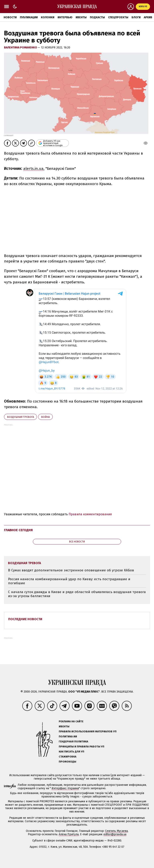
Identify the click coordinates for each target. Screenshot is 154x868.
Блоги (136, 17)
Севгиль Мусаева (116, 831)
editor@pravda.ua (115, 834)
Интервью (65, 17)
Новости (10, 17)
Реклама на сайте (71, 721)
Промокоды (67, 762)
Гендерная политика (73, 741)
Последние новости (25, 619)
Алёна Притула (69, 834)
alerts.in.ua (33, 169)
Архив (148, 17)
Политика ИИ (68, 736)
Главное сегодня (18, 530)
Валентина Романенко (21, 48)
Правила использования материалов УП (88, 731)
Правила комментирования (90, 514)
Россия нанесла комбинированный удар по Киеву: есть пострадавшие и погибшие (69, 581)
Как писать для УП (71, 752)
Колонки (48, 17)
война (45, 417)
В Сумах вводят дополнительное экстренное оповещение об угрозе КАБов (71, 570)
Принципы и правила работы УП (82, 747)
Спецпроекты (118, 17)
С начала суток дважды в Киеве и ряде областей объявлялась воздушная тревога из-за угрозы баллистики (77, 594)
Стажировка (68, 757)
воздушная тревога (20, 417)
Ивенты (81, 17)
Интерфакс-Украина (65, 788)
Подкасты (97, 17)
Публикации (29, 17)
